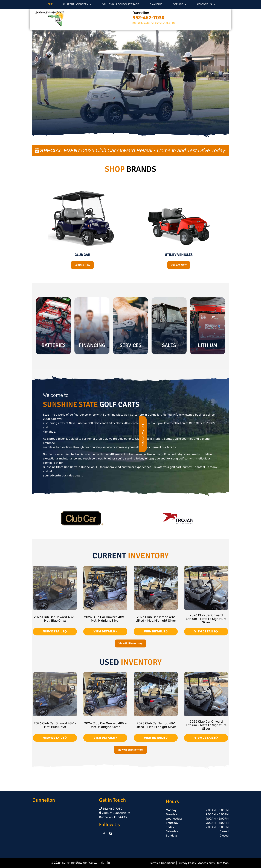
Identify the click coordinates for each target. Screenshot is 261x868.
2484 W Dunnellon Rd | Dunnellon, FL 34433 (154, 23)
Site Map (223, 863)
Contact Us (206, 4)
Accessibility (207, 863)
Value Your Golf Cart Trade (121, 4)
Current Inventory (77, 4)
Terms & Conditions (163, 863)
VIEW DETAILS (55, 631)
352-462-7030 (148, 18)
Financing (156, 4)
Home (49, 4)
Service (180, 4)
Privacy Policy (187, 863)
